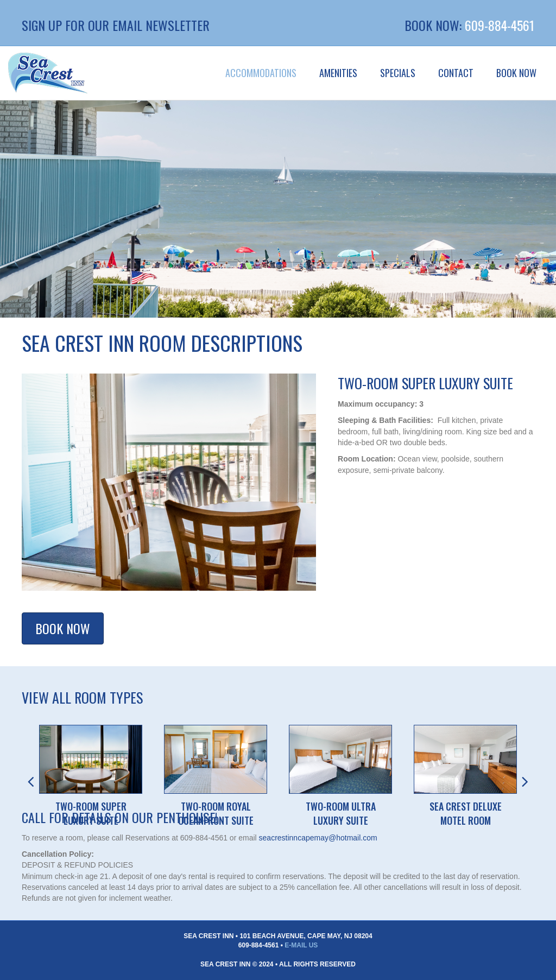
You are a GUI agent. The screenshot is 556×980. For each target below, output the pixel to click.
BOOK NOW (516, 73)
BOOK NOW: (435, 25)
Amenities (338, 73)
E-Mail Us (301, 945)
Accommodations (261, 73)
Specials (398, 73)
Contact (456, 73)
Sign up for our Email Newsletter (116, 25)
